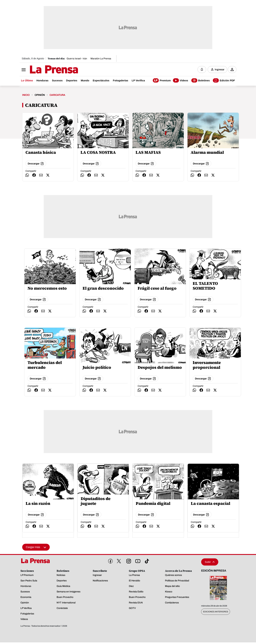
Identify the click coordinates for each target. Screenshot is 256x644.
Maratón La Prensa (101, 59)
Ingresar (220, 70)
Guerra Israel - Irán (77, 59)
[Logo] (45, 70)
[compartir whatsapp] (27, 175)
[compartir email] (41, 175)
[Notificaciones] (202, 70)
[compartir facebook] (34, 175)
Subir (210, 562)
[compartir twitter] (48, 175)
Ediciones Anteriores (216, 612)
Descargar (36, 164)
